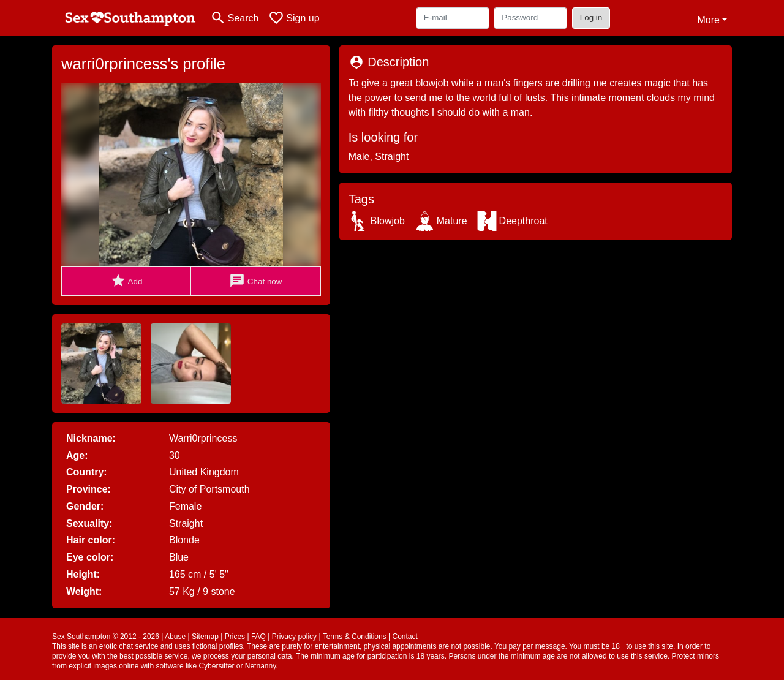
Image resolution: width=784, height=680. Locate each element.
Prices (235, 637)
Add (126, 281)
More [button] (708, 20)
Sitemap (205, 637)
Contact (405, 637)
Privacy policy (294, 637)
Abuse (175, 637)
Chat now (255, 281)
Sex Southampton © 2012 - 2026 (106, 637)
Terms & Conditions (355, 637)
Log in (591, 17)
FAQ (258, 637)
